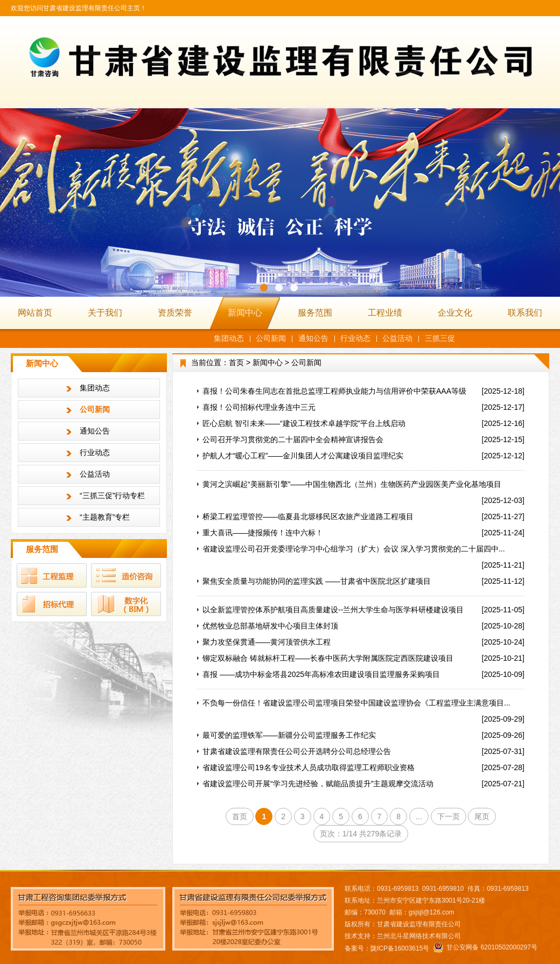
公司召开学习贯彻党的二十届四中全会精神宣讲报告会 (293, 439)
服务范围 (315, 313)
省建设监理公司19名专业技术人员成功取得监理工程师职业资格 (309, 767)
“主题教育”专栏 (105, 517)
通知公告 (313, 338)
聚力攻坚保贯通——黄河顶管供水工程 (267, 642)
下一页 (449, 816)
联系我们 (525, 313)
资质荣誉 (175, 313)
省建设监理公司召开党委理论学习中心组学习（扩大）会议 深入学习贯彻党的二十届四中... (354, 549)
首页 (236, 362)
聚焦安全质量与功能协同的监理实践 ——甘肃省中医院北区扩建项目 (317, 581)
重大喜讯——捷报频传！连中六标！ (263, 533)
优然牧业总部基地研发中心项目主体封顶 (270, 626)
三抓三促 (440, 338)
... (419, 816)
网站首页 (35, 313)
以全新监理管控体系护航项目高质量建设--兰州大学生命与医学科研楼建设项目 (333, 610)
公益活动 (397, 338)
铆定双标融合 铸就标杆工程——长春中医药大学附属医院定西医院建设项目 (328, 658)
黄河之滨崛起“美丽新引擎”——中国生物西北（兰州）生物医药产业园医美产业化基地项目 (352, 484)
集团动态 (229, 338)
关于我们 (105, 313)
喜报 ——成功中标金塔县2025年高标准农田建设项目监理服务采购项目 (321, 674)
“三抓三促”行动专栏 (112, 495)
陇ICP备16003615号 (400, 948)
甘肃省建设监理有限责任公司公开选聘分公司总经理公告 (297, 751)
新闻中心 (245, 313)
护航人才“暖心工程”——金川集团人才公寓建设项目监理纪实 (303, 456)
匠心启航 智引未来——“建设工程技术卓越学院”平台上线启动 (304, 423)
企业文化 (455, 313)
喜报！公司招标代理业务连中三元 (259, 407)
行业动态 (355, 338)
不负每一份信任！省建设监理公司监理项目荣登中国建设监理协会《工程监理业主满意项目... (356, 703)
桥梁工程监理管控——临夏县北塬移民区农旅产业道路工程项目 (308, 516)
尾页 (482, 816)
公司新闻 (271, 338)
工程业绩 (385, 313)
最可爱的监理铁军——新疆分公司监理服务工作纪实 (289, 735)
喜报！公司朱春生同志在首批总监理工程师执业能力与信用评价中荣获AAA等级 (334, 391)
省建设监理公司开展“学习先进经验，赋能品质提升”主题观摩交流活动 (318, 784)
